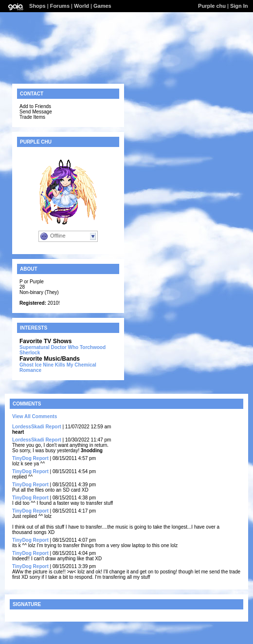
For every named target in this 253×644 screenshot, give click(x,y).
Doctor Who (64, 347)
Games (102, 6)
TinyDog (22, 458)
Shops (37, 6)
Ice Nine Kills (50, 365)
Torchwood (93, 347)
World (81, 6)
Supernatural (35, 347)
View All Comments (35, 416)
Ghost (27, 365)
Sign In (239, 6)
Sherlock (30, 353)
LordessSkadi (28, 427)
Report (53, 427)
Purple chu (212, 6)
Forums (60, 6)
